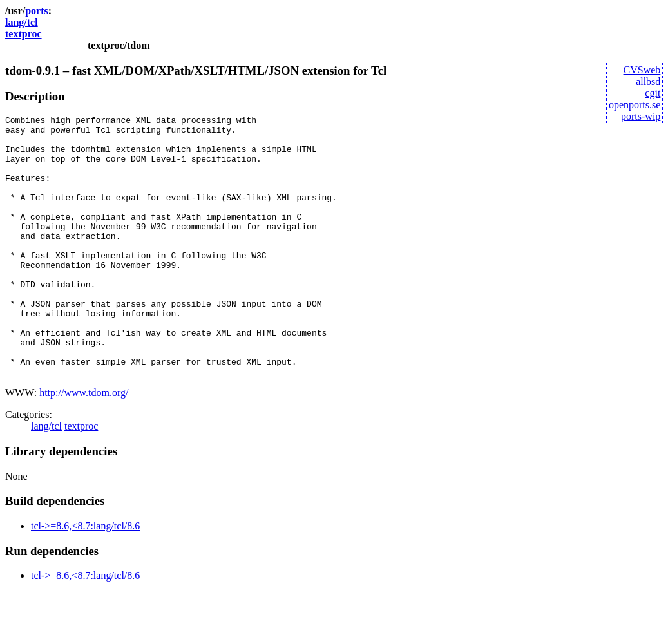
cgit (653, 93)
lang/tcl (22, 22)
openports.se (635, 105)
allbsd (648, 81)
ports (37, 11)
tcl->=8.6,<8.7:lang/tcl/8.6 (85, 578)
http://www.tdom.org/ (84, 445)
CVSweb (642, 70)
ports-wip (641, 116)
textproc (24, 34)
